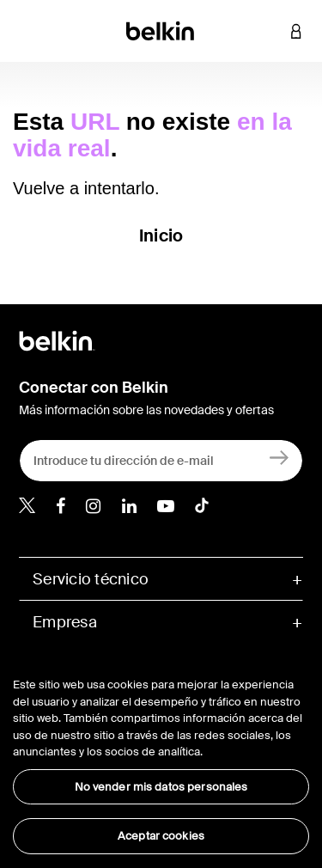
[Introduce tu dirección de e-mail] (161, 461)
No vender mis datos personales (161, 787)
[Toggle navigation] (27, 31)
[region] (161, 755)
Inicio (161, 235)
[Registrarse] (279, 457)
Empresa (65, 622)
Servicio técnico (91, 579)
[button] (270, 31)
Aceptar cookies (161, 836)
